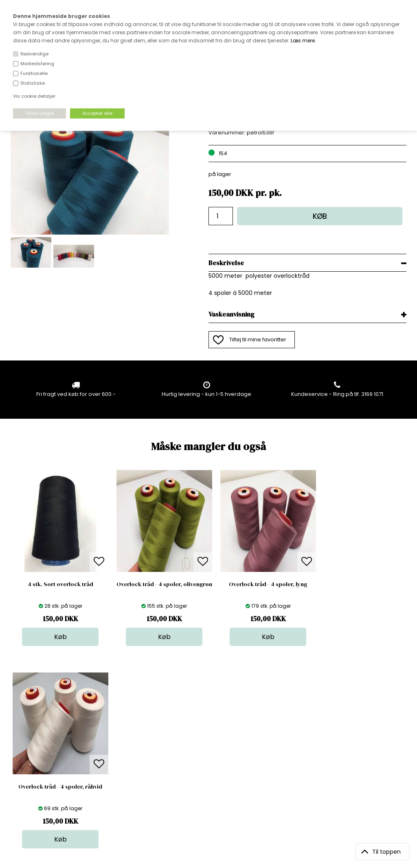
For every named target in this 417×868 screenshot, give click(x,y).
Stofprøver (214, 774)
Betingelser (121, 766)
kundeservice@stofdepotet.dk (51, 766)
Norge (114, 750)
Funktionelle (34, 73)
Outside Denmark (129, 758)
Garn (207, 742)
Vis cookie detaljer (34, 96)
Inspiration (214, 782)
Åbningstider (122, 725)
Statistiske (33, 83)
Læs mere (303, 41)
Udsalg (210, 766)
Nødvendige (34, 54)
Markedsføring (37, 64)
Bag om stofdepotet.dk (136, 733)
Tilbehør (211, 750)
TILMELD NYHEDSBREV (348, 744)
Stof (205, 725)
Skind (207, 733)
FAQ (111, 742)
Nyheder (212, 758)
